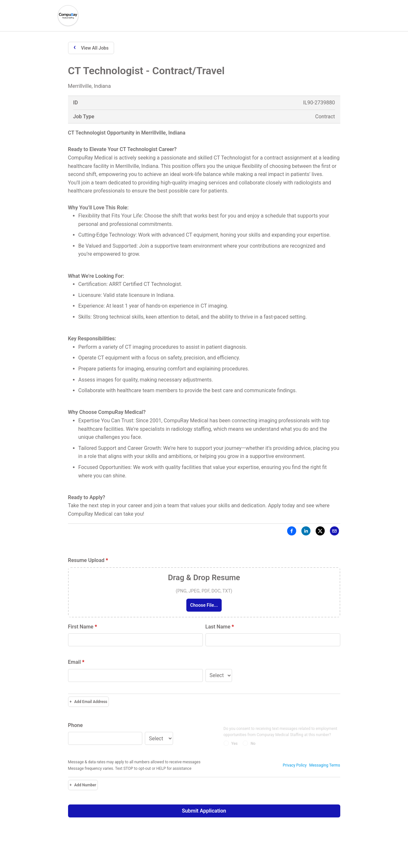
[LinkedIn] (306, 532)
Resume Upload (88, 560)
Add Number (83, 785)
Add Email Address (89, 702)
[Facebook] (292, 532)
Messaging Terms (325, 765)
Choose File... (204, 605)
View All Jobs (91, 47)
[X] (320, 532)
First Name (83, 627)
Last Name (220, 627)
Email (76, 662)
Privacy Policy (295, 765)
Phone (76, 725)
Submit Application (204, 811)
